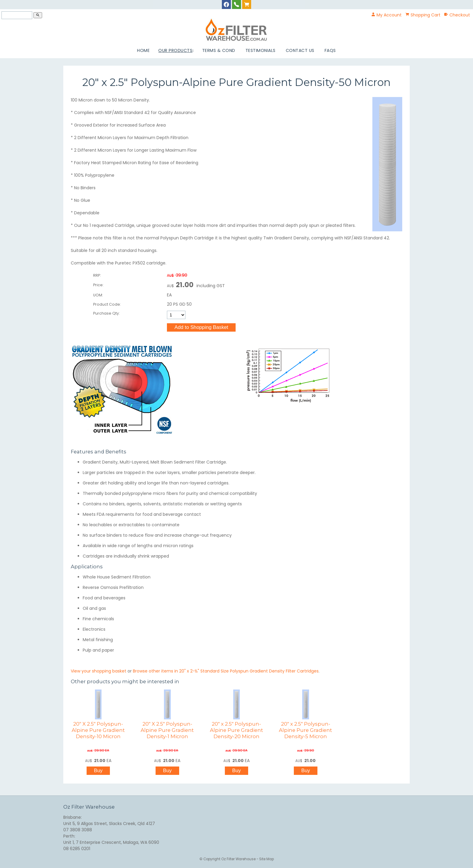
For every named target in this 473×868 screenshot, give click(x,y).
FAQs (330, 50)
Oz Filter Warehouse (239, 859)
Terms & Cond (219, 50)
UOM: (98, 295)
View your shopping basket (99, 671)
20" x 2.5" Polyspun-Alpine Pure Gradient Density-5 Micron (305, 730)
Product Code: (107, 304)
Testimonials (261, 50)
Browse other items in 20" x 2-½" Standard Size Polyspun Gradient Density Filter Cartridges (226, 671)
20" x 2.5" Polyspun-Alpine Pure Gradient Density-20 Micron (236, 730)
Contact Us (300, 50)
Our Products (175, 50)
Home (143, 50)
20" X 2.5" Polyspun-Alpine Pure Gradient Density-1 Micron (167, 730)
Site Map (267, 859)
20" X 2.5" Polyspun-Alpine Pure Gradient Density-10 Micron (98, 730)
